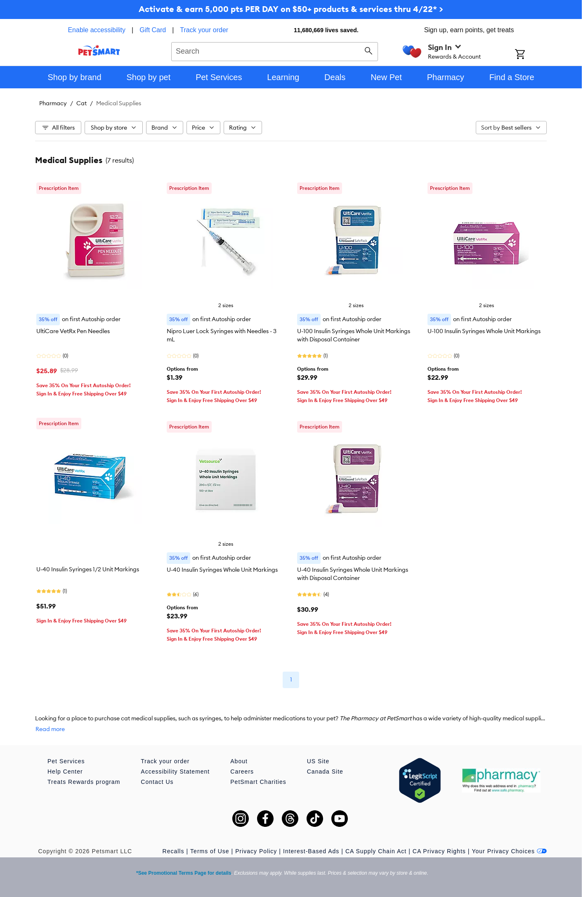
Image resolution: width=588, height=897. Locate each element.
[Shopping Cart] (531, 55)
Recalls (174, 851)
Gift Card (153, 30)
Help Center (65, 772)
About (239, 761)
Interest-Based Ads (311, 851)
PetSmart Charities (258, 782)
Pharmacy (53, 103)
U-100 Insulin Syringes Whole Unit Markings (484, 331)
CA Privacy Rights (439, 851)
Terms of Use (210, 851)
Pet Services (66, 761)
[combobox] (275, 50)
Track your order (204, 30)
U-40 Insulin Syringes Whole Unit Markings (222, 570)
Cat (81, 103)
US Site (318, 761)
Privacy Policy (256, 851)
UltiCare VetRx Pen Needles (73, 331)
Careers (242, 772)
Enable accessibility (97, 30)
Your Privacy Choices (509, 851)
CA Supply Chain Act (376, 851)
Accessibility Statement (175, 772)
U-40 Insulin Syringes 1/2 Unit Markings (88, 569)
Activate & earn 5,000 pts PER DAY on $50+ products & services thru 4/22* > (291, 9)
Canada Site (325, 772)
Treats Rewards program (84, 782)
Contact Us (157, 782)
